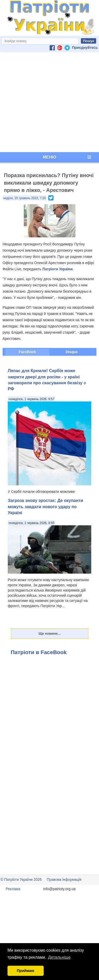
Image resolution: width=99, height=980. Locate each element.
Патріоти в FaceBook (39, 652)
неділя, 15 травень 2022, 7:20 (25, 198)
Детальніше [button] (59, 957)
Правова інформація (64, 880)
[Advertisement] (48, 102)
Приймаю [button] (26, 971)
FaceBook (27, 352)
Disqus (72, 352)
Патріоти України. (58, 269)
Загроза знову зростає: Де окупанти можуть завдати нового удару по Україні (45, 506)
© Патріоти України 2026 (21, 880)
